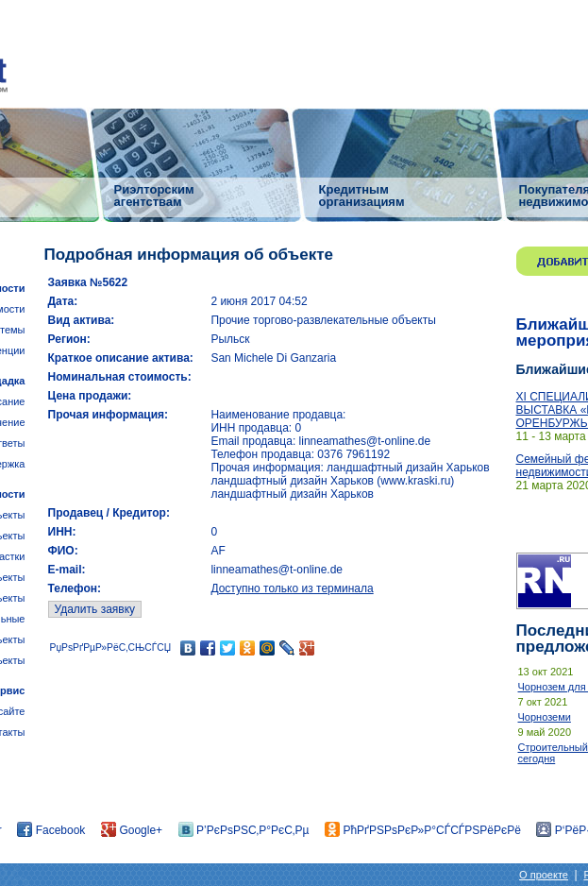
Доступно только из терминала (292, 588)
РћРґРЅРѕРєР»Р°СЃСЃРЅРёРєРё (423, 830)
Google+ (132, 830)
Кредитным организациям (362, 195)
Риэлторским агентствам (154, 195)
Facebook (51, 830)
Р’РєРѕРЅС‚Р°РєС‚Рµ (244, 830)
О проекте (544, 875)
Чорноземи (545, 717)
